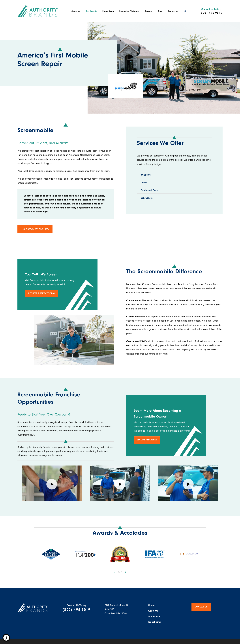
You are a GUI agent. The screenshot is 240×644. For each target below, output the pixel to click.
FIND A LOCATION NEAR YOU (35, 229)
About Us (76, 11)
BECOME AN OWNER (147, 440)
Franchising (108, 11)
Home (151, 605)
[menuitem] (76, 11)
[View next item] (126, 572)
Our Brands (91, 11)
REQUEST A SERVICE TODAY (42, 293)
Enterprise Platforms (129, 11)
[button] (6, 638)
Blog (160, 11)
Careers (148, 11)
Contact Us (173, 11)
